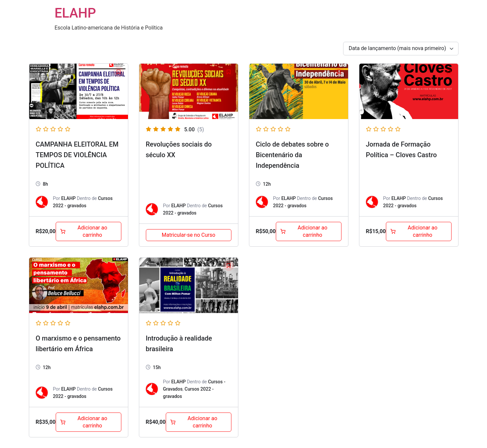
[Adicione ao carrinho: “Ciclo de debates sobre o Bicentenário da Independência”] (309, 231)
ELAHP (75, 13)
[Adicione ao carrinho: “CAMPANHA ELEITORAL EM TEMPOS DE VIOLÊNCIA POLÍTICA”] (89, 231)
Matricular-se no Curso (189, 235)
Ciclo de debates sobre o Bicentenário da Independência (292, 155)
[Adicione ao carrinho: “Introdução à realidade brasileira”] (199, 422)
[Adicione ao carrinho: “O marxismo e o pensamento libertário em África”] (89, 422)
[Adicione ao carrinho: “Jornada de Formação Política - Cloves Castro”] (419, 231)
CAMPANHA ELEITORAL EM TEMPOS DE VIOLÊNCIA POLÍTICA (77, 155)
